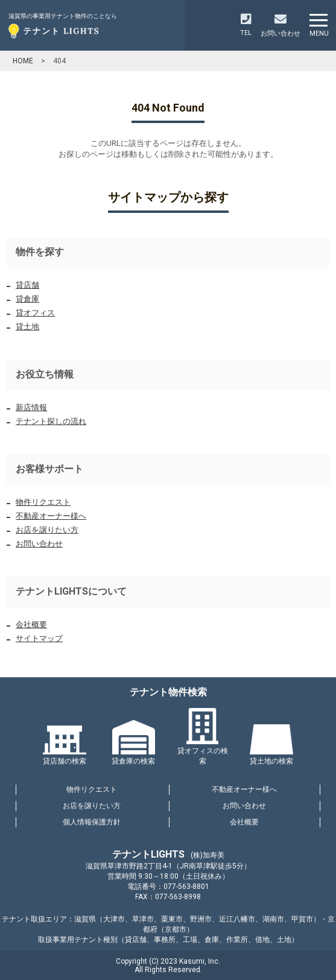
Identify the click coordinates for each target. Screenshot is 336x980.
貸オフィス (35, 313)
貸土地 (27, 327)
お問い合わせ (39, 544)
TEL (246, 25)
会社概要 (31, 624)
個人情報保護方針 (92, 822)
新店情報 (31, 407)
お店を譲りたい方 (47, 530)
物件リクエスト (43, 502)
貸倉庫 (27, 299)
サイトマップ (39, 638)
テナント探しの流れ (51, 421)
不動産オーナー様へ (51, 516)
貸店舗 (27, 285)
